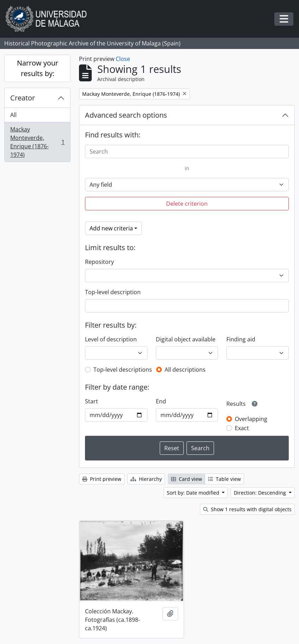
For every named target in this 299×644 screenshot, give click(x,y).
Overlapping (251, 419)
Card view (187, 479)
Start (91, 401)
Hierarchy (146, 479)
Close (123, 59)
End (161, 401)
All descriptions (185, 370)
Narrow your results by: (38, 68)
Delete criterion (187, 204)
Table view (224, 479)
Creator (23, 98)
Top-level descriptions (123, 370)
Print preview (102, 479)
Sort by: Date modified (194, 493)
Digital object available (186, 339)
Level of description (111, 339)
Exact (242, 428)
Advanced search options (126, 115)
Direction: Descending (261, 493)
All (13, 115)
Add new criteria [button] (111, 228)
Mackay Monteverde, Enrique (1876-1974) (37, 142)
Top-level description (113, 292)
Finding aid (241, 339)
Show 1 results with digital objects (247, 509)
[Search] (187, 151)
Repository (99, 262)
